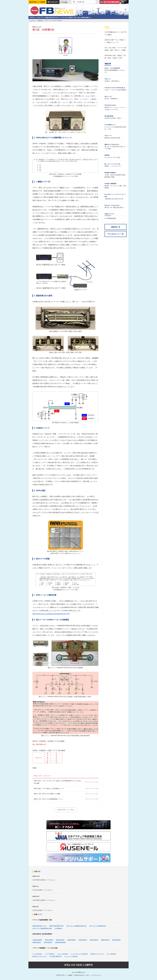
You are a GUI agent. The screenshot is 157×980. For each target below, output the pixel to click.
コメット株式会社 (111, 954)
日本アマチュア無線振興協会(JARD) (42, 928)
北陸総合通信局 (83, 940)
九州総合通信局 (48, 942)
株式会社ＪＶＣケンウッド (40, 956)
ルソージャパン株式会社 (71, 956)
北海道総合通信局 (37, 940)
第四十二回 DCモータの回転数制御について (48, 799)
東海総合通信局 (94, 940)
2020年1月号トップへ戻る (66, 810)
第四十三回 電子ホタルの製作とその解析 (47, 794)
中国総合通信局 (116, 940)
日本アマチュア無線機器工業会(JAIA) (76, 926)
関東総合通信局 (60, 940)
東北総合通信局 (49, 940)
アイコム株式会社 (37, 954)
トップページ (32, 21)
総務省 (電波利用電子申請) (56, 926)
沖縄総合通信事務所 (60, 942)
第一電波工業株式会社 (56, 956)
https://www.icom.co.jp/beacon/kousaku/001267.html (51, 614)
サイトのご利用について (78, 972)
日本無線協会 (58, 928)
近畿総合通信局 (105, 940)
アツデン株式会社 (50, 954)
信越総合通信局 (71, 940)
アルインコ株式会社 (63, 954)
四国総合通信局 (37, 942)
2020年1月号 (40, 21)
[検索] (83, 2)
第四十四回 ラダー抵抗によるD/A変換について (49, 789)
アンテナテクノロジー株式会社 (79, 954)
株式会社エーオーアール (97, 954)
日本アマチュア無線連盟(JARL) (98, 926)
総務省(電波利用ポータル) (39, 926)
